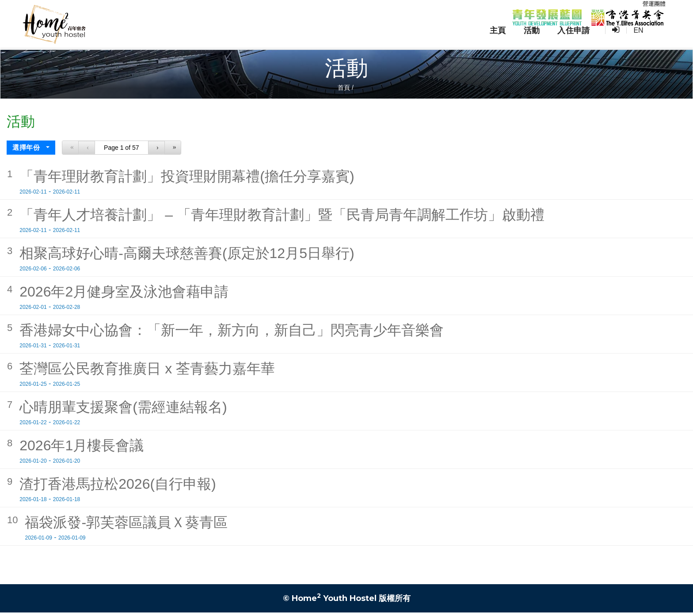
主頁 (516, 40)
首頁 (344, 91)
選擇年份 (27, 151)
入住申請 (592, 40)
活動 (550, 40)
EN (655, 40)
